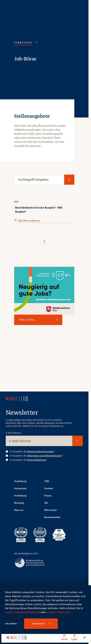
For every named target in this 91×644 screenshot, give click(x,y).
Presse (48, 496)
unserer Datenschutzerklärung (22, 612)
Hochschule (20, 488)
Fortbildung (20, 496)
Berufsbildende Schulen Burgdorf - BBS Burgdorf (39, 210)
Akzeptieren (39, 624)
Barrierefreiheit (52, 517)
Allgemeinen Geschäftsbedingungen (44, 456)
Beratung (19, 503)
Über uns (19, 510)
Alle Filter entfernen (29, 221)
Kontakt (49, 488)
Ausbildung (20, 481)
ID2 (46, 503)
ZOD (47, 481)
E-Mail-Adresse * (14, 433)
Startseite (23, 42)
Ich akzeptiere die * (32, 452)
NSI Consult (50, 510)
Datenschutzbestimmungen (40, 451)
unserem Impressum (58, 612)
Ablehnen (11, 624)
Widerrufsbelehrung (36, 460)
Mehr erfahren (27, 320)
